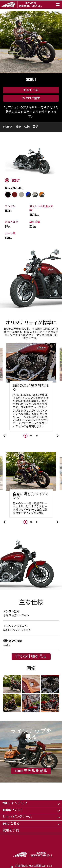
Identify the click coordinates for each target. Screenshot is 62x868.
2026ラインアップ (15, 804)
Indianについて (13, 810)
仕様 (27, 127)
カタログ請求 (31, 99)
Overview (8, 127)
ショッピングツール (17, 817)
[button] (5, 436)
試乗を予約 (31, 90)
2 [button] (31, 436)
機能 (18, 127)
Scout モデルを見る (31, 771)
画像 (36, 127)
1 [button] (25, 436)
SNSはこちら (11, 824)
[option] (31, 388)
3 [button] (37, 436)
